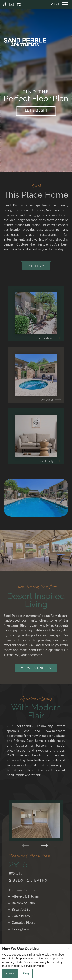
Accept (10, 973)
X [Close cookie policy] (68, 948)
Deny (26, 973)
